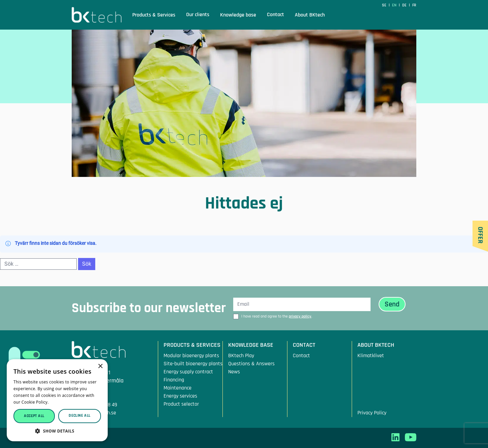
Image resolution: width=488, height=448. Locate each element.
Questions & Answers (251, 364)
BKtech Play (241, 356)
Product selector (181, 404)
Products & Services (154, 15)
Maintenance (178, 388)
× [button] (100, 366)
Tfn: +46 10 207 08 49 (94, 405)
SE (385, 5)
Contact (275, 15)
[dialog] (57, 400)
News (234, 372)
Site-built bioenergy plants (193, 364)
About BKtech (310, 15)
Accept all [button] (34, 416)
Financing (174, 380)
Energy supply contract (188, 372)
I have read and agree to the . (277, 316)
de (405, 5)
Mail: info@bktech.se (94, 413)
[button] (57, 431)
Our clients (198, 15)
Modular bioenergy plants (191, 356)
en (395, 5)
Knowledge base (238, 15)
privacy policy (300, 316)
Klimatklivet (371, 356)
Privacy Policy (372, 413)
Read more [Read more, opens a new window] (61, 402)
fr (414, 5)
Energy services (180, 396)
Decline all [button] (79, 416)
